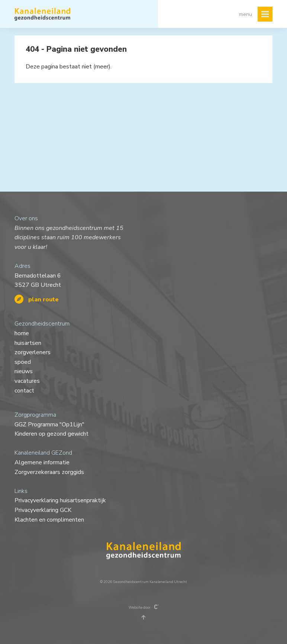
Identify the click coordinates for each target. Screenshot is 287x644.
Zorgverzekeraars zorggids (49, 472)
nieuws (24, 371)
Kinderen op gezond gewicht (51, 434)
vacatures (27, 381)
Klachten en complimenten (49, 520)
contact (24, 391)
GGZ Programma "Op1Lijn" (49, 424)
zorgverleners (33, 352)
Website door (144, 607)
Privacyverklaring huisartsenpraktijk (60, 500)
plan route (37, 299)
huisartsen (28, 343)
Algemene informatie (42, 462)
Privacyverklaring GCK (43, 510)
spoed (23, 362)
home (22, 333)
